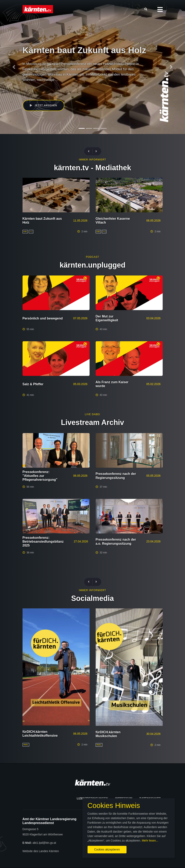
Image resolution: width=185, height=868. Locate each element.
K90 (58, 88)
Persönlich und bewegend (43, 318)
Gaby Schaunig (72, 88)
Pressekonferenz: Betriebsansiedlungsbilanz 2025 (43, 542)
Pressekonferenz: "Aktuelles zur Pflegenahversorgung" (40, 476)
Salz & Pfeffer (33, 384)
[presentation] (90, 151)
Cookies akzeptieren (107, 849)
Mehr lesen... (150, 841)
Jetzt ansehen (44, 105)
